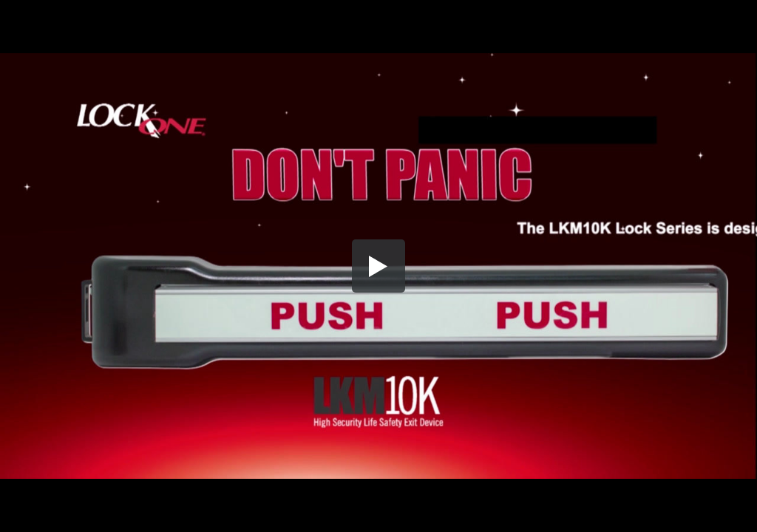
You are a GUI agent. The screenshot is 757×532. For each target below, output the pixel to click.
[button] (378, 266)
